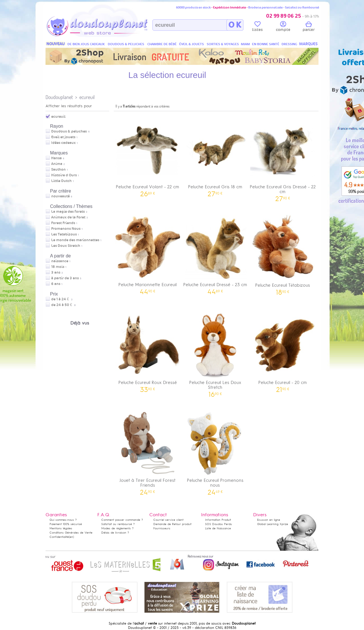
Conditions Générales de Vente (71, 533)
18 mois (58, 267)
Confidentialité (59, 537)
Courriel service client (168, 520)
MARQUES (308, 44)
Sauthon (58, 170)
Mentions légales (61, 528)
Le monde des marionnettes (75, 240)
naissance (60, 261)
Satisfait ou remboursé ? (118, 524)
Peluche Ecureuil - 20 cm (283, 351)
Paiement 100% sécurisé (66, 524)
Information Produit (218, 520)
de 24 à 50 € (63, 305)
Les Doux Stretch (66, 246)
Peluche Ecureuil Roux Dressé (148, 351)
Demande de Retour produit (172, 524)
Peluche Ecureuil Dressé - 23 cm (215, 253)
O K (235, 25)
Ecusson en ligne (269, 520)
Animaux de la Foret (68, 217)
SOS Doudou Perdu (219, 524)
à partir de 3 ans (65, 278)
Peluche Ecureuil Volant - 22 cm (148, 155)
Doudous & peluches (69, 131)
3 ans (56, 272)
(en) (71, 537)
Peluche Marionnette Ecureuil (148, 253)
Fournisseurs (162, 528)
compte (283, 27)
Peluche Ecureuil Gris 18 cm (215, 155)
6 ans (56, 284)
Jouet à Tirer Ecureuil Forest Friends (148, 451)
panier (309, 27)
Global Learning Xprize (273, 524)
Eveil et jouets (63, 137)
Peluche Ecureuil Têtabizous (283, 253)
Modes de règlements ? (117, 528)
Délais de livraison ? (115, 533)
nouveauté (60, 196)
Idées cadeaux (63, 143)
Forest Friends (63, 223)
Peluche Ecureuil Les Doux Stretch (215, 353)
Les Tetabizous (64, 234)
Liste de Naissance (218, 528)
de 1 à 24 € (62, 299)
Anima (57, 164)
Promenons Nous (66, 229)
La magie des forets (68, 212)
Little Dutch (61, 181)
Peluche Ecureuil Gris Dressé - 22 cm (283, 157)
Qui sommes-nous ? (63, 520)
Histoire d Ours (64, 175)
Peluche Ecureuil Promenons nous (215, 451)
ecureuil (87, 97)
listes (257, 27)
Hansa (56, 158)
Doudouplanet (59, 97)
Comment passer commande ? (122, 520)
